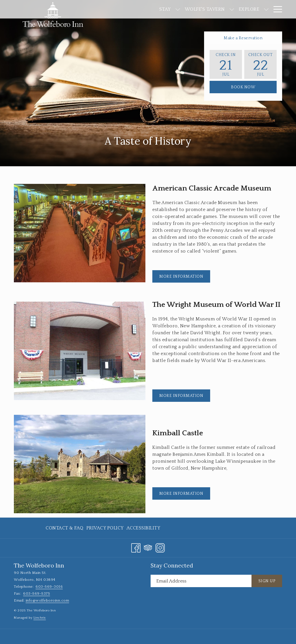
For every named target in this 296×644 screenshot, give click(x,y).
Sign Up (267, 581)
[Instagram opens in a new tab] (160, 547)
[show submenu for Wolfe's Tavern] (200, 9)
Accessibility (144, 528)
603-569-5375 (37, 593)
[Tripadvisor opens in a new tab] (148, 547)
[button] (226, 64)
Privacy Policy (105, 528)
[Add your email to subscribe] (201, 581)
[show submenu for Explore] (234, 9)
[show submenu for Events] (266, 9)
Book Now (243, 87)
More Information (185, 278)
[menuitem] (133, 9)
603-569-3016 (49, 587)
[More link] (276, 9)
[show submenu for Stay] (146, 9)
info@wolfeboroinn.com (48, 600)
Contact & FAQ (65, 528)
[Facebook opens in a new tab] (136, 547)
